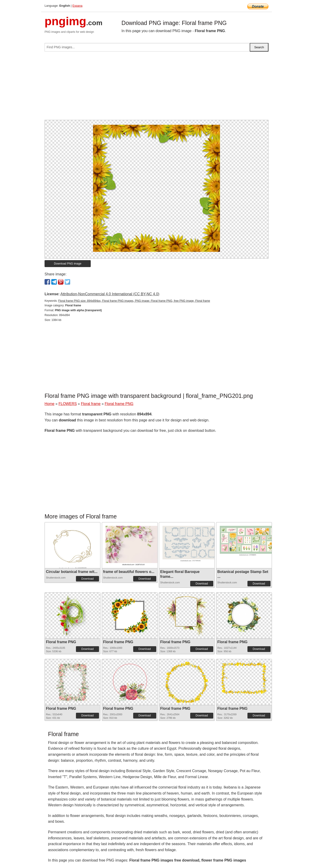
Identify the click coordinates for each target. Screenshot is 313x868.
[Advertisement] (156, 88)
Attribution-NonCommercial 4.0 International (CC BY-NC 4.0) (110, 294)
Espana (77, 6)
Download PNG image (68, 264)
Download (87, 579)
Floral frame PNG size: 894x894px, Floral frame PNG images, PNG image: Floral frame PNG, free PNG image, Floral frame (134, 301)
